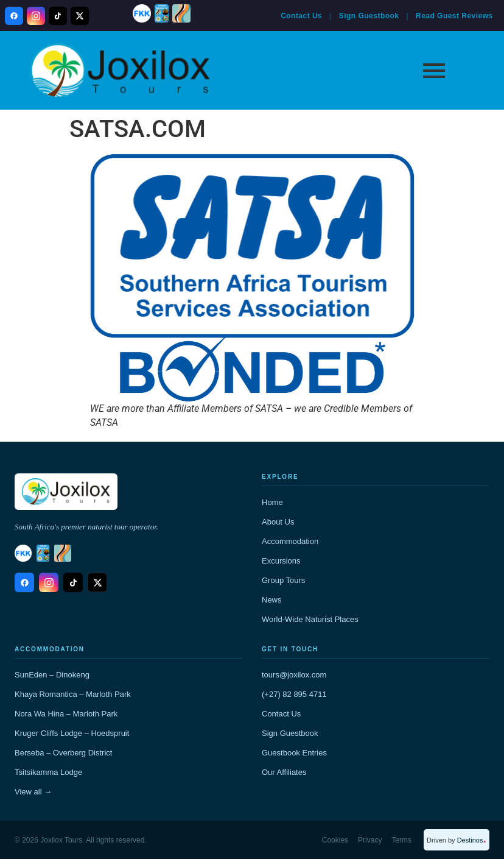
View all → (33, 792)
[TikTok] (58, 16)
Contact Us (301, 16)
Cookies (335, 840)
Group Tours (283, 580)
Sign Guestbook (369, 16)
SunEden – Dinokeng (52, 675)
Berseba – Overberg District (63, 753)
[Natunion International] (181, 13)
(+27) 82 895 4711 (294, 694)
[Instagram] (36, 16)
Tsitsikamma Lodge (48, 772)
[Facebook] (14, 16)
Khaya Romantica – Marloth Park (73, 694)
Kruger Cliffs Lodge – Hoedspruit (72, 733)
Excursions (281, 561)
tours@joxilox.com (294, 675)
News (272, 600)
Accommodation (290, 541)
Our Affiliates (284, 772)
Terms (401, 840)
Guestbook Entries (294, 753)
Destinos (472, 840)
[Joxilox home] (66, 492)
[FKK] (142, 13)
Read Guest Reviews (454, 16)
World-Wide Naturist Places (310, 619)
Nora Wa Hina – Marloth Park (66, 714)
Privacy (370, 840)
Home (272, 502)
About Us (278, 522)
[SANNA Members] (162, 13)
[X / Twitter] (80, 16)
